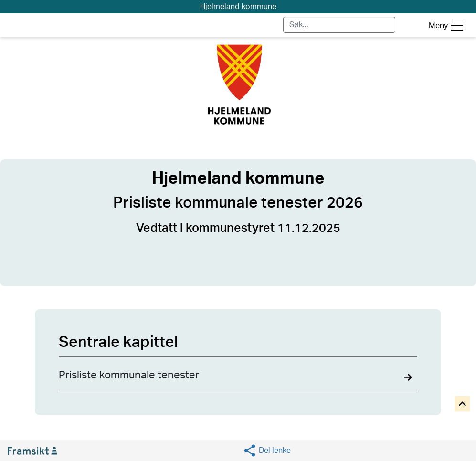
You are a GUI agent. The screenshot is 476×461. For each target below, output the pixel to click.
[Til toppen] (463, 404)
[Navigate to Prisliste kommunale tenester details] (238, 379)
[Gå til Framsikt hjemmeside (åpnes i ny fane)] (36, 451)
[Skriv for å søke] (339, 25)
